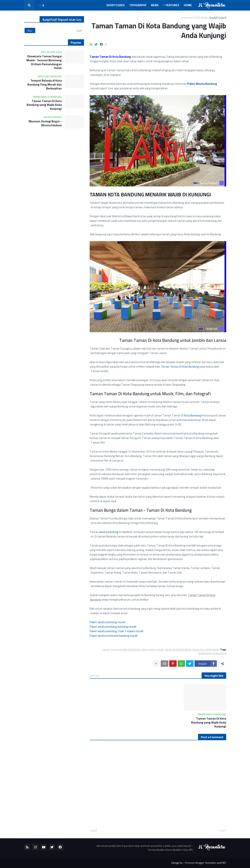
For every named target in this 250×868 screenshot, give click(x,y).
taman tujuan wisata (153, 650)
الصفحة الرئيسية (218, 17)
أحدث (222, 831)
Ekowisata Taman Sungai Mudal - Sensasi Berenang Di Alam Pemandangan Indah (44, 62)
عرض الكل (95, 675)
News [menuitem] (155, 5)
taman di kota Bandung (178, 650)
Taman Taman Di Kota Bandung (180, 367)
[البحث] (54, 30)
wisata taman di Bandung (212, 653)
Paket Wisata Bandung (202, 84)
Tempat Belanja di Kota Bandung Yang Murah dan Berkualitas (45, 84)
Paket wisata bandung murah (107, 622)
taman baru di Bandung (194, 17)
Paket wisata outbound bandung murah (114, 636)
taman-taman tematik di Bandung (122, 650)
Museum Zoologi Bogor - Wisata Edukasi (45, 123)
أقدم (94, 831)
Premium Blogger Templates (201, 863)
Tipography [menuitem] (138, 5)
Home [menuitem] (188, 5)
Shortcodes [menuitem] (116, 5)
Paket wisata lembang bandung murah (113, 627)
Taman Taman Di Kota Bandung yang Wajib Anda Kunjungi (209, 722)
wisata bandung (109, 532)
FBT (224, 863)
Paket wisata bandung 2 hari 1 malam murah (117, 631)
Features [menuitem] (172, 5)
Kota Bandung (193, 415)
